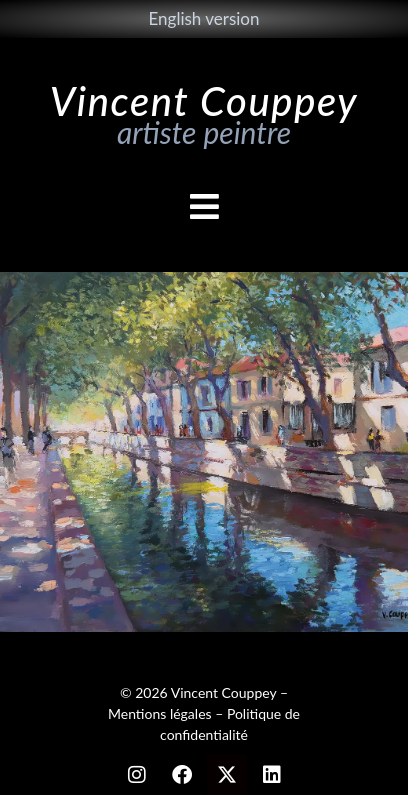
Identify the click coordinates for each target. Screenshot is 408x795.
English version (203, 18)
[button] (204, 207)
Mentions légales (160, 713)
